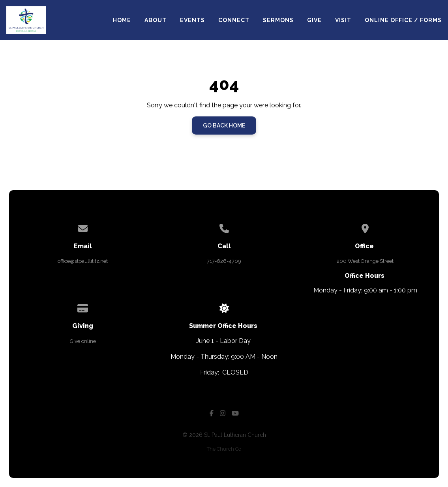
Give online (83, 341)
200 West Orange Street (365, 261)
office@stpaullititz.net (83, 261)
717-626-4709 (224, 261)
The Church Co (224, 449)
